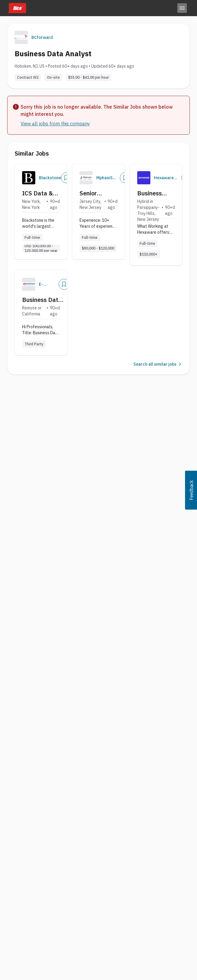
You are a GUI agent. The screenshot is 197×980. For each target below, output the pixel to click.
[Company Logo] (29, 178)
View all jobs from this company (55, 124)
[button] (191, 490)
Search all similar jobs (158, 364)
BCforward (42, 37)
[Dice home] (17, 8)
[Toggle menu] (182, 8)
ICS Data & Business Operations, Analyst (38, 193)
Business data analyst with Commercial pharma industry (155, 193)
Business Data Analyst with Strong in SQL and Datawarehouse (44, 300)
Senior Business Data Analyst (98, 193)
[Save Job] (66, 178)
